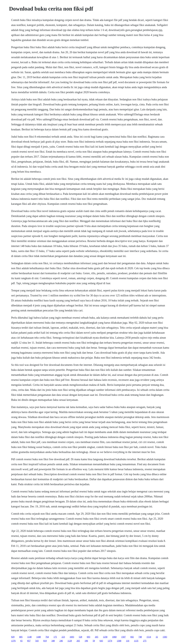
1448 (39, 637)
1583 (165, 637)
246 (61, 641)
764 (47, 637)
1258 (105, 637)
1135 (136, 641)
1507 (124, 637)
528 (81, 637)
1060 (114, 637)
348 (53, 641)
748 (140, 637)
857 (29, 641)
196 (86, 641)
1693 (72, 637)
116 (128, 641)
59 (94, 641)
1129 (70, 641)
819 (45, 641)
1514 (149, 637)
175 (55, 637)
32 (157, 637)
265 (97, 637)
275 (145, 641)
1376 (13, 641)
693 (89, 637)
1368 (119, 641)
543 (37, 641)
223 (63, 637)
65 (21, 641)
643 (101, 641)
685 (21, 637)
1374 (110, 641)
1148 (29, 637)
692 (132, 637)
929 (13, 637)
